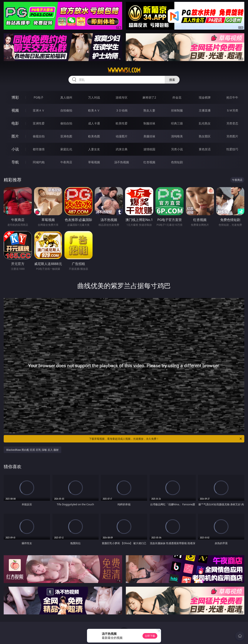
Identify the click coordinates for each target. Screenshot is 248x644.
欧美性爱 (122, 123)
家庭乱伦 (66, 149)
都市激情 (39, 149)
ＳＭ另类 (232, 110)
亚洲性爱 (39, 123)
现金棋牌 (205, 97)
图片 (15, 136)
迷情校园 (149, 149)
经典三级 (177, 123)
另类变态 (232, 123)
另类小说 (177, 149)
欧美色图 (94, 136)
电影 (15, 123)
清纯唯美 (177, 136)
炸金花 (177, 97)
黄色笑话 (205, 149)
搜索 (172, 80)
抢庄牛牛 (232, 97)
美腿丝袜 (149, 136)
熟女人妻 (149, 110)
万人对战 (94, 97)
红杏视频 (149, 162)
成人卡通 (94, 123)
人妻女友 (94, 149)
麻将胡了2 (149, 97)
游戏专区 (122, 97)
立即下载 (150, 636)
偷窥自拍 (39, 136)
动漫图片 (122, 136)
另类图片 (232, 136)
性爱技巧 (232, 149)
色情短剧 (177, 162)
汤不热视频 (122, 162)
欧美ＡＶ (94, 110)
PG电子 (39, 97)
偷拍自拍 (66, 123)
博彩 (15, 97)
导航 (15, 162)
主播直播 (205, 110)
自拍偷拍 (66, 110)
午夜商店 (66, 162)
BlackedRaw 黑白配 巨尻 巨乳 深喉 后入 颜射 (32, 450)
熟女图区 (205, 136)
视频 (15, 110)
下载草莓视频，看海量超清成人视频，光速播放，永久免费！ (166, 439)
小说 (15, 149)
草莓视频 (94, 162)
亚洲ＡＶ (39, 110)
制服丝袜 (149, 123)
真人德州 (66, 97)
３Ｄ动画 (122, 110)
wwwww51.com (124, 70)
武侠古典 (122, 149)
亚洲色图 (66, 136)
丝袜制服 (177, 110)
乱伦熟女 (205, 123)
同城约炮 (39, 162)
